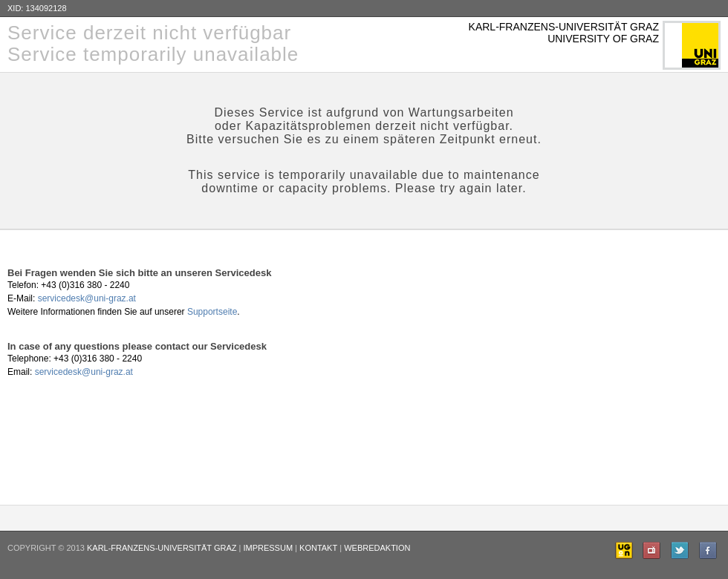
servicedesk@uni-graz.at (87, 298)
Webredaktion (377, 548)
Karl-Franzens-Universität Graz (162, 548)
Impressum (268, 548)
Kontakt (318, 548)
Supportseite (212, 312)
